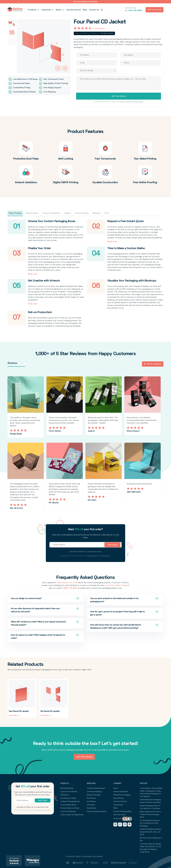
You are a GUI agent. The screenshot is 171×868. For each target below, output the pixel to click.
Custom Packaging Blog (122, 811)
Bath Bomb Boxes (67, 788)
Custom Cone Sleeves (69, 791)
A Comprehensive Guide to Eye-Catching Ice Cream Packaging (150, 823)
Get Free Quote (120, 815)
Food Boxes (91, 801)
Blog (85, 10)
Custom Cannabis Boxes (96, 788)
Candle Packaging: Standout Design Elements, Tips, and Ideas (151, 832)
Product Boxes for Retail (70, 808)
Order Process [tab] (15, 213)
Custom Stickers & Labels (97, 811)
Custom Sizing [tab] (82, 213)
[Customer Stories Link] (101, 863)
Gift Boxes (91, 805)
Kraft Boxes (91, 798)
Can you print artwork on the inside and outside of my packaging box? (119, 600)
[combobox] (97, 71)
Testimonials (118, 805)
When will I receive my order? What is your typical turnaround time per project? (39, 623)
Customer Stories (120, 801)
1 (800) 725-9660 (70, 588)
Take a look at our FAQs (67, 583)
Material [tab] (96, 213)
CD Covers (94, 33)
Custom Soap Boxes (68, 811)
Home (77, 33)
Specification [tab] (32, 213)
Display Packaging (94, 795)
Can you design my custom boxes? (39, 598)
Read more (112, 242)
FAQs (115, 808)
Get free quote (155, 10)
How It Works (119, 798)
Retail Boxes (92, 808)
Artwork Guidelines (121, 791)
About (59, 10)
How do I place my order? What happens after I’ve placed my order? (39, 636)
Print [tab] (107, 213)
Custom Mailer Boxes (69, 805)
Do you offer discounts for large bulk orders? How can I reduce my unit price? (39, 610)
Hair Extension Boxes (68, 798)
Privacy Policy (139, 102)
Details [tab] (68, 213)
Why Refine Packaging (122, 795)
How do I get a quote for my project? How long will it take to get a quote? (119, 613)
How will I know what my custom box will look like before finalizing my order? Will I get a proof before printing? (119, 626)
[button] (19, 2)
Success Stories (74, 10)
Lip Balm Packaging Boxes (70, 801)
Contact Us (94, 10)
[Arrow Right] (65, 68)
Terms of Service (126, 102)
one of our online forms (116, 585)
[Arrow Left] (58, 68)
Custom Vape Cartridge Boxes (72, 815)
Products (32, 10)
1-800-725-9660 (134, 10)
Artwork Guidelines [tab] (51, 213)
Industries (46, 10)
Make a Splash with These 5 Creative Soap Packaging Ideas (150, 814)
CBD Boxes (65, 795)
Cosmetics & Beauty (95, 791)
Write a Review (152, 364)
